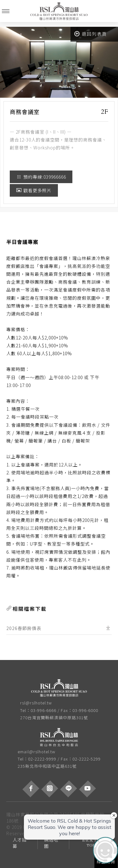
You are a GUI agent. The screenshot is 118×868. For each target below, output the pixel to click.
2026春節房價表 (24, 628)
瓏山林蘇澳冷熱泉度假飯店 (59, 11)
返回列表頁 (91, 34)
